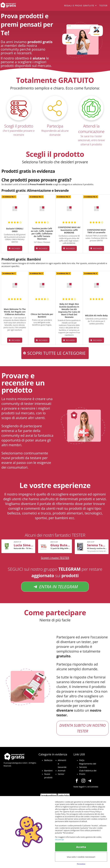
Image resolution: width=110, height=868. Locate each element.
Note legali (79, 787)
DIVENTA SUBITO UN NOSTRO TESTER (82, 728)
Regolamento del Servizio (88, 765)
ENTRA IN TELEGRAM (55, 587)
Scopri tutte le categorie (56, 353)
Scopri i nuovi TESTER (55, 558)
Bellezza (48, 760)
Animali (62, 770)
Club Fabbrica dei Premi (88, 772)
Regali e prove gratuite (79, 5)
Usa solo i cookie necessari (81, 857)
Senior (61, 774)
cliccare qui (59, 839)
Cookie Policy (64, 795)
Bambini (48, 770)
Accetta (81, 847)
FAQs (82, 760)
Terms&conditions (49, 795)
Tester (103, 5)
